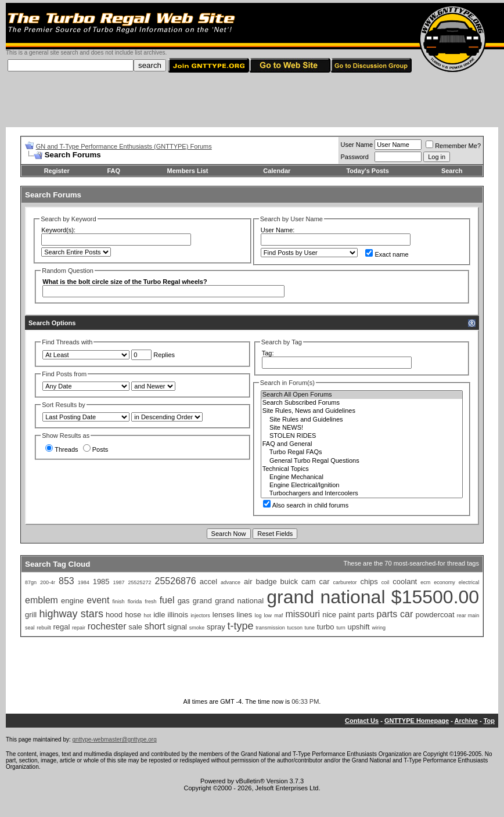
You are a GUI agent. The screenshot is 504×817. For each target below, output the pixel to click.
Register (57, 171)
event (98, 600)
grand (202, 601)
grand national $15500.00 (373, 597)
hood (114, 615)
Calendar (277, 171)
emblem (42, 600)
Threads (62, 449)
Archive (466, 721)
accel (208, 582)
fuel (167, 600)
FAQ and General (362, 444)
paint (347, 615)
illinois (178, 615)
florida (135, 602)
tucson (295, 628)
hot (147, 616)
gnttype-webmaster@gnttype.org (115, 739)
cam (309, 582)
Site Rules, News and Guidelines (362, 411)
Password (355, 157)
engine (72, 601)
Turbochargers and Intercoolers (362, 494)
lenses (224, 615)
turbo (326, 627)
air (248, 582)
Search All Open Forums (362, 395)
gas (184, 601)
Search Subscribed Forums (362, 403)
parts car (395, 614)
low (268, 616)
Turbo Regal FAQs (362, 452)
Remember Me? (453, 146)
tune (310, 628)
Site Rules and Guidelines (362, 420)
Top (489, 721)
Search (452, 171)
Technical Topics (362, 469)
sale (135, 627)
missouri (303, 614)
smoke (197, 628)
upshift (358, 627)
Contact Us (362, 721)
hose (133, 615)
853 (66, 581)
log (258, 616)
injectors (200, 616)
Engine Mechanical (362, 477)
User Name (357, 145)
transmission (270, 628)
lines (245, 615)
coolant (405, 582)
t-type (240, 626)
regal (61, 627)
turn (341, 628)
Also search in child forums (306, 505)
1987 (119, 582)
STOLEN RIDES (362, 436)
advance (231, 582)
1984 (84, 582)
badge (266, 582)
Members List (188, 171)
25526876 (176, 581)
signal (177, 627)
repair (79, 628)
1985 (101, 582)
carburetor (345, 582)
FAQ (114, 171)
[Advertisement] (252, 101)
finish (119, 602)
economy (444, 582)
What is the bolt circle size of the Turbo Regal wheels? (125, 282)
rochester (107, 626)
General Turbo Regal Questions (362, 461)
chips (369, 582)
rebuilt (44, 628)
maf (278, 616)
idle (159, 615)
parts (366, 615)
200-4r (48, 582)
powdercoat (435, 615)
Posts (96, 449)
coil (386, 582)
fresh (150, 602)
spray (216, 627)
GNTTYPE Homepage (417, 721)
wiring (379, 628)
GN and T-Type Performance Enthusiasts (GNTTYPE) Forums (124, 146)
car (324, 582)
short (155, 626)
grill (31, 615)
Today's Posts (367, 171)
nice (329, 615)
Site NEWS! (362, 428)
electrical (469, 582)
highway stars (71, 614)
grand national (239, 601)
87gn (31, 582)
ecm (425, 582)
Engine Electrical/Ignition (362, 485)
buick (289, 582)
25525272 (140, 582)
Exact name (387, 254)
